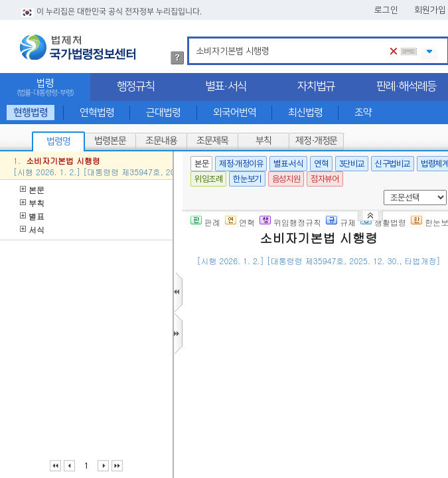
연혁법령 (97, 113)
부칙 (263, 141)
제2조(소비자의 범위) (275, 389)
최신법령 (305, 113)
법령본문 (110, 141)
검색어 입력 (193, 39)
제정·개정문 (316, 141)
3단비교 (352, 164)
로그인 (386, 10)
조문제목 (212, 141)
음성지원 (286, 179)
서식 (32, 229)
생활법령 (383, 222)
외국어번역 (235, 113)
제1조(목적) (256, 324)
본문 (32, 190)
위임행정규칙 (290, 222)
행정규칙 (135, 86)
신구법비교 (393, 164)
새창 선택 (381, 190)
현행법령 (31, 113)
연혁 (321, 164)
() (311, 280)
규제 (341, 222)
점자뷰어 (325, 179)
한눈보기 (247, 179)
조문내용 (161, 141)
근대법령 (163, 113)
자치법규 (316, 86)
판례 (205, 222)
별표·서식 (226, 86)
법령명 (58, 141)
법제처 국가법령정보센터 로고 (78, 47)
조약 (363, 113)
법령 (45, 87)
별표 (32, 216)
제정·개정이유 (241, 164)
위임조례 (208, 179)
